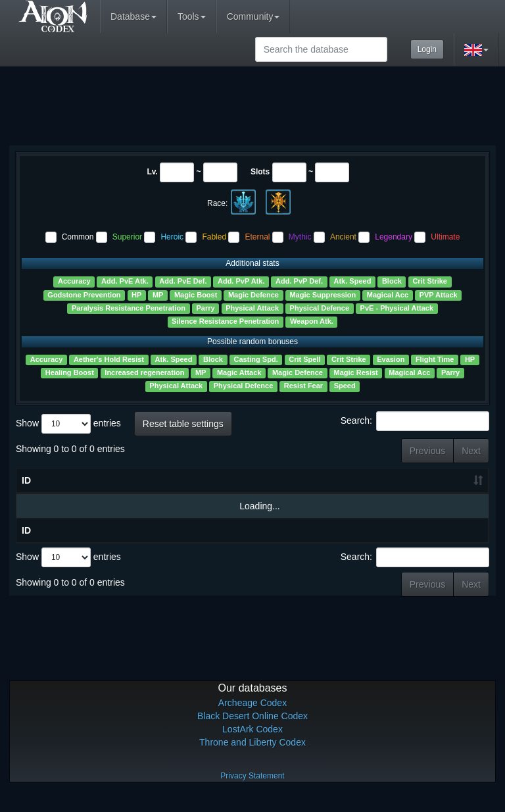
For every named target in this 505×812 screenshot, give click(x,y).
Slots (260, 172)
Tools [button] (192, 16)
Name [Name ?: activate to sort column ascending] (49, 489)
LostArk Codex (252, 746)
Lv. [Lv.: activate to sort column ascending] (100, 497)
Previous (427, 451)
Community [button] (253, 16)
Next (471, 451)
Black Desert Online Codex (252, 732)
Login (427, 49)
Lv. (152, 172)
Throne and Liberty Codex (252, 759)
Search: (415, 421)
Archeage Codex (252, 719)
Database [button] (133, 16)
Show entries (68, 424)
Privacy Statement (252, 792)
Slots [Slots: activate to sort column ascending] (143, 497)
